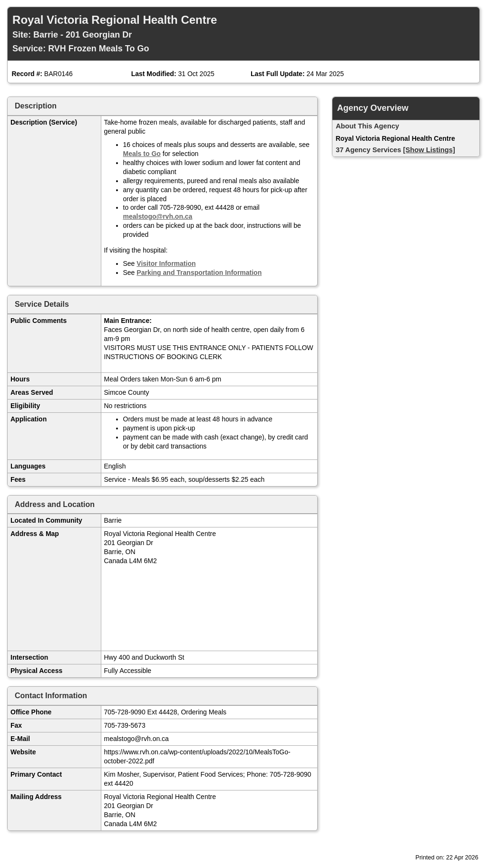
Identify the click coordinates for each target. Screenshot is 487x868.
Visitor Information (166, 263)
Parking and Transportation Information (199, 273)
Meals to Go (142, 154)
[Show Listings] (429, 150)
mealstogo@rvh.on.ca (158, 216)
